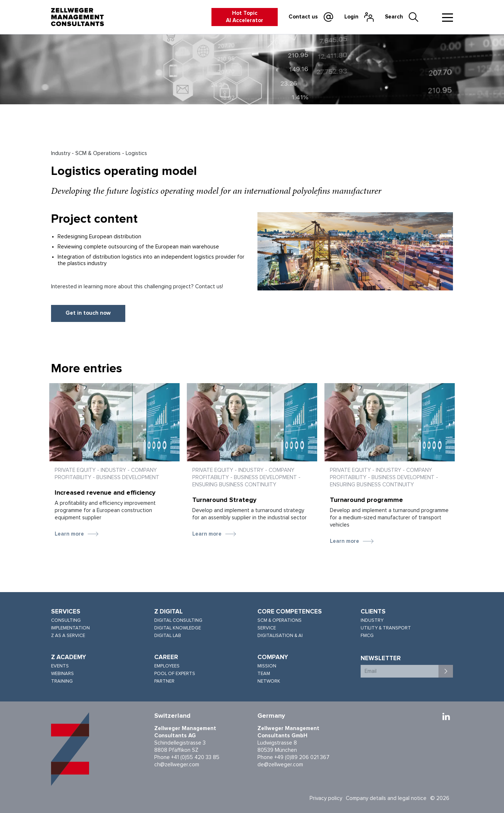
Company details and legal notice (386, 798)
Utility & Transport (386, 628)
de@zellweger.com (280, 765)
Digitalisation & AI (280, 636)
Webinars (62, 674)
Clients (373, 612)
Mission (267, 666)
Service (267, 628)
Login (351, 17)
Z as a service (68, 636)
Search (394, 17)
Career (166, 657)
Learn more (69, 534)
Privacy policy (326, 798)
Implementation (70, 628)
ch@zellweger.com (177, 765)
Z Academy (69, 657)
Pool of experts (175, 674)
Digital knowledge (178, 628)
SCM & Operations (280, 621)
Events (60, 666)
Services (66, 612)
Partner (164, 681)
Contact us (303, 17)
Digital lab (168, 636)
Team (264, 674)
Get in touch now (88, 313)
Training (62, 681)
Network (269, 681)
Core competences (290, 612)
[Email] (400, 671)
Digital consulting (178, 621)
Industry (372, 621)
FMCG (367, 636)
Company (273, 657)
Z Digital (169, 612)
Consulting (66, 621)
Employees (167, 666)
